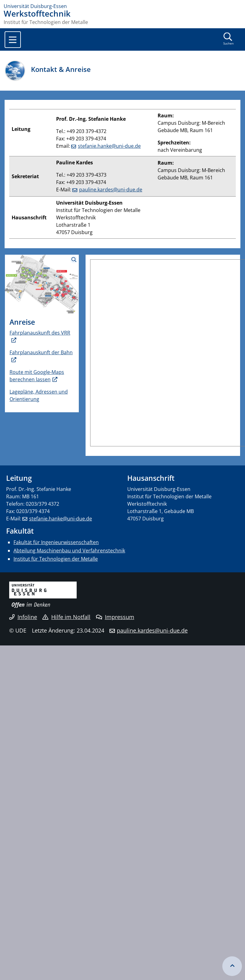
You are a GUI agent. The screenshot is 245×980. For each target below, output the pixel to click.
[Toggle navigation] (13, 40)
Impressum (115, 617)
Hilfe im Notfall (66, 617)
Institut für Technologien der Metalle (56, 559)
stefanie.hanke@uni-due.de (109, 146)
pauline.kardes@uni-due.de (111, 190)
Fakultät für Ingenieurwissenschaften (56, 542)
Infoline (23, 617)
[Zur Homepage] (122, 6)
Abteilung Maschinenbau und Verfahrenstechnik (69, 551)
